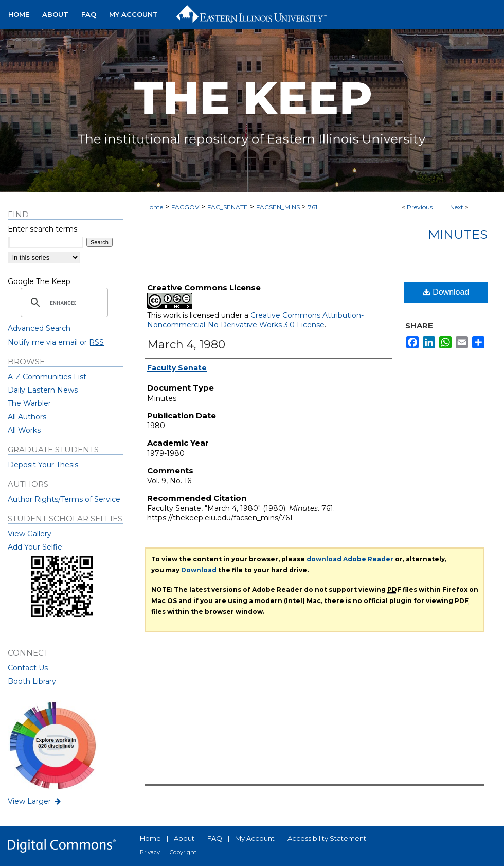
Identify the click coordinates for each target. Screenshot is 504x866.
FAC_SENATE (228, 207)
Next (457, 207)
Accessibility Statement (327, 838)
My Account (255, 838)
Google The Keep (39, 281)
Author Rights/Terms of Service (64, 499)
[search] (63, 303)
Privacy (150, 852)
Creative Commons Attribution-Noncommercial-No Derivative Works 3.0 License (255, 320)
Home (154, 207)
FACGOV (185, 207)
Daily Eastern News (43, 390)
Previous (420, 207)
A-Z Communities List (47, 377)
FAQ (215, 838)
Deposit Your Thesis (43, 465)
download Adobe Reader (350, 559)
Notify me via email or (56, 342)
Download (446, 292)
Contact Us (28, 668)
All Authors (27, 417)
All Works (24, 430)
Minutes (458, 234)
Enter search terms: (43, 229)
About (184, 838)
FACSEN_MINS (278, 207)
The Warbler (29, 403)
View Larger (35, 801)
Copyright (183, 852)
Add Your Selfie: (36, 547)
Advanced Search (39, 328)
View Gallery (30, 534)
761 (313, 207)
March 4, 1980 (186, 344)
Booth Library (32, 681)
